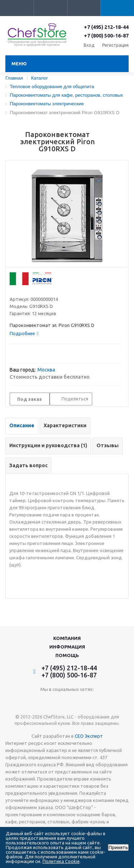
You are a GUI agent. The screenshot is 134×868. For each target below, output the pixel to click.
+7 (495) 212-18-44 (106, 27)
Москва (46, 370)
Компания (67, 638)
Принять (118, 847)
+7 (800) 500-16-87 (106, 36)
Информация (67, 647)
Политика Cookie (61, 861)
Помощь (67, 655)
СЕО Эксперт (89, 736)
